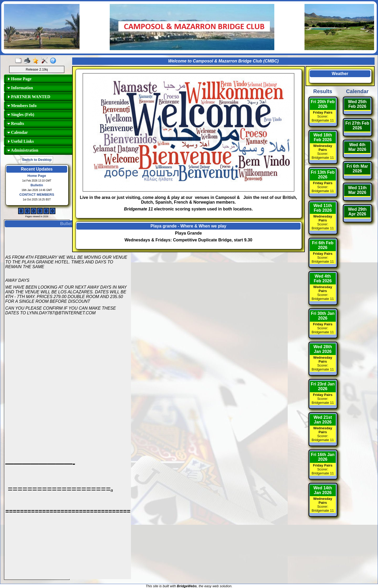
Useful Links (21, 141)
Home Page (19, 79)
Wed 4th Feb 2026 (323, 279)
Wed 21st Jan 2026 (323, 420)
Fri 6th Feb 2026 (323, 245)
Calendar (18, 132)
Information (20, 88)
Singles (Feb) (21, 115)
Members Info (22, 106)
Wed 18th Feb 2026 (323, 137)
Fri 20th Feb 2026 (323, 104)
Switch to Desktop (37, 160)
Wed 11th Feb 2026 (323, 208)
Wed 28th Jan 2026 (323, 349)
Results (16, 123)
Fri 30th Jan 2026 (323, 316)
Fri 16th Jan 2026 (323, 457)
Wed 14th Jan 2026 (323, 490)
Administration (23, 150)
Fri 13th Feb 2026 (323, 175)
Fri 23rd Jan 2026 (323, 386)
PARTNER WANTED (29, 97)
